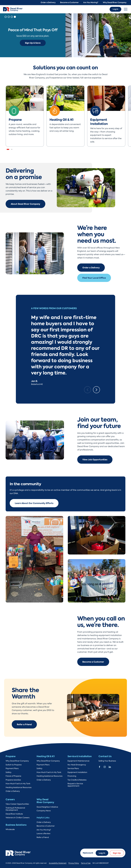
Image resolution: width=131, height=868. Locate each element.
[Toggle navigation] (126, 9)
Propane (10, 756)
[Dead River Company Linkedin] (110, 767)
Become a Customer (69, 3)
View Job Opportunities (95, 460)
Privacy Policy (74, 863)
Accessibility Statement (58, 863)
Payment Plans (12, 768)
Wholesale (10, 829)
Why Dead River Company (115, 3)
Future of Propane (13, 776)
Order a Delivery (48, 3)
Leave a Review (43, 834)
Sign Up (117, 853)
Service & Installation (80, 756)
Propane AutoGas (13, 780)
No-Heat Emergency (77, 765)
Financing (72, 776)
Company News (44, 811)
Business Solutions (16, 825)
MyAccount (88, 853)
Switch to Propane (14, 765)
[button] (6, 17)
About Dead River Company (25, 204)
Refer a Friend (24, 724)
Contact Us (105, 756)
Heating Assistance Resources (19, 787)
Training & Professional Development (15, 809)
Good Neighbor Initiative (47, 807)
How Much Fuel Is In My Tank (18, 784)
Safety (9, 772)
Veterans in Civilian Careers (18, 818)
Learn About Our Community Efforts (34, 503)
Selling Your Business (107, 761)
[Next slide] (96, 390)
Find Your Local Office (94, 278)
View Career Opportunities (17, 804)
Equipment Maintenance (78, 761)
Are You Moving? (91, 3)
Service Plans (73, 768)
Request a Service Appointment (75, 785)
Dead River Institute (14, 814)
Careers (10, 799)
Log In (115, 9)
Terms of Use (86, 863)
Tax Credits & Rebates (77, 780)
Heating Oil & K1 (46, 756)
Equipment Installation (77, 772)
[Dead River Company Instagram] (105, 767)
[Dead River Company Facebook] (100, 767)
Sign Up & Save (33, 43)
